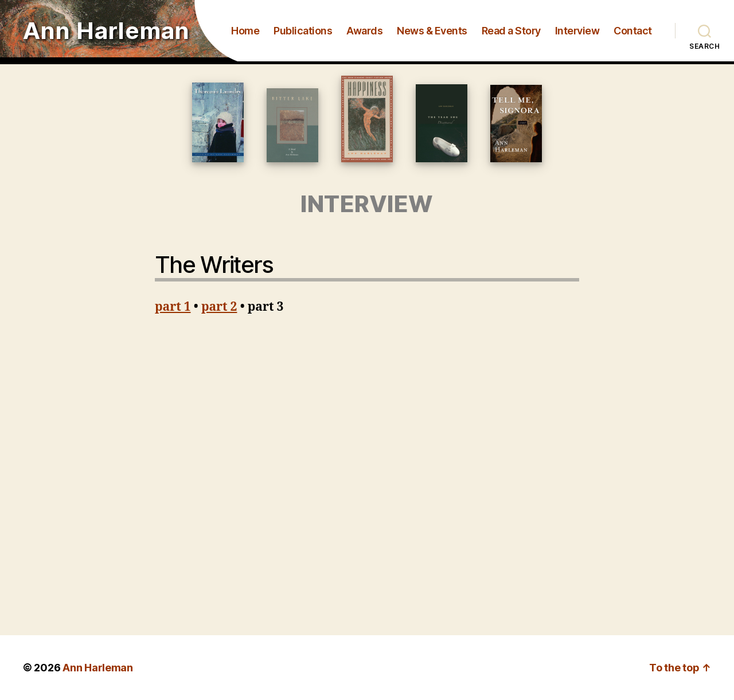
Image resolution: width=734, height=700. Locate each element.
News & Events (432, 31)
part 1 (173, 307)
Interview (577, 31)
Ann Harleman (106, 31)
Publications (303, 31)
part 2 (219, 307)
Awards (364, 31)
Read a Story (511, 31)
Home (245, 31)
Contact (633, 31)
